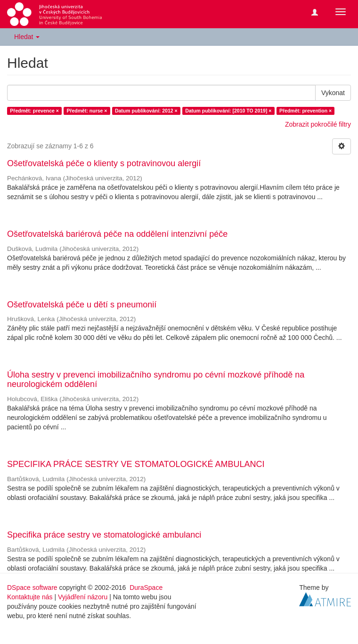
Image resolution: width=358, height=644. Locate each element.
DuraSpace (146, 588)
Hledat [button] (27, 37)
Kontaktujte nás (30, 597)
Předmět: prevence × (34, 111)
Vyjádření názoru (83, 597)
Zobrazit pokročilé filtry (318, 124)
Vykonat (333, 93)
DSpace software (32, 588)
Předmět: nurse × (87, 111)
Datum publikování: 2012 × (146, 111)
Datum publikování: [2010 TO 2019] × (228, 111)
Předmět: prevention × (305, 111)
